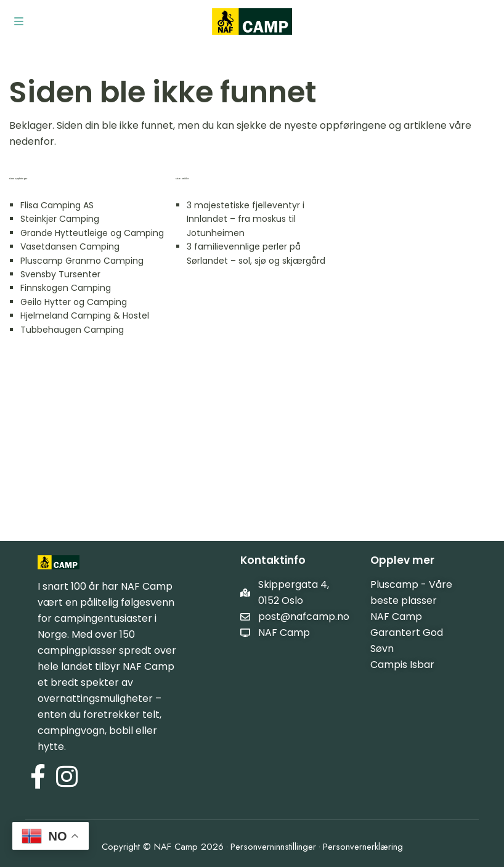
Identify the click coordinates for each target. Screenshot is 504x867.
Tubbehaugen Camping (72, 330)
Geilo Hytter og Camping (74, 302)
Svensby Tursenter (60, 274)
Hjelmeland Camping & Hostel (85, 315)
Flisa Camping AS (57, 205)
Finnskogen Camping (66, 288)
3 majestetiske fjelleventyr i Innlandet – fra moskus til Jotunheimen (246, 219)
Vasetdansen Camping (70, 246)
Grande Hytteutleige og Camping (92, 233)
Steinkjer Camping (60, 219)
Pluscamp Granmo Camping (82, 261)
